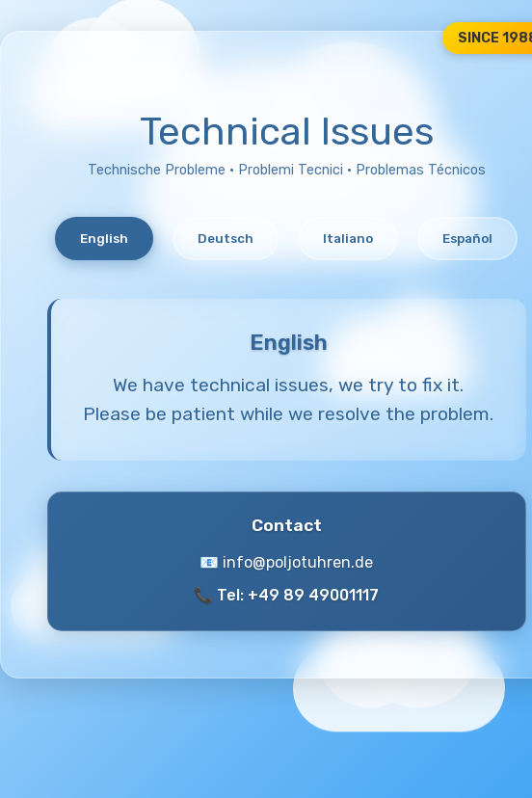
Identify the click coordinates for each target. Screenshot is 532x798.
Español (467, 239)
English (104, 239)
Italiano (348, 239)
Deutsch (226, 239)
